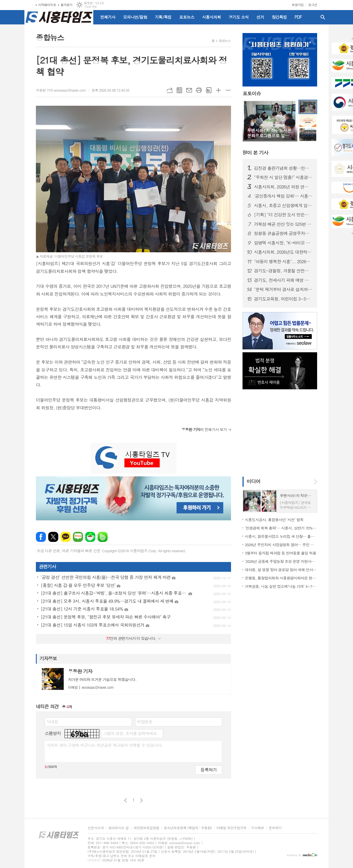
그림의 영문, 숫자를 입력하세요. (130, 733)
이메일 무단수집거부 (231, 828)
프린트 (199, 90)
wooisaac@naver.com (91, 687)
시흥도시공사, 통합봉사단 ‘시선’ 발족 (274, 520)
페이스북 (41, 537)
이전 (126, 800)
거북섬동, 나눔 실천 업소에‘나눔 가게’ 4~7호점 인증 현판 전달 (281, 586)
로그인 (313, 5)
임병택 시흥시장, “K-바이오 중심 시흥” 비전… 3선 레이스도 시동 (283, 243)
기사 (255, 153)
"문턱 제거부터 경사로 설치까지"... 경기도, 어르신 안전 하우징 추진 (283, 289)
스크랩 (209, 90)
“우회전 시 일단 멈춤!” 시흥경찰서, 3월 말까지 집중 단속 (283, 177)
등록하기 (209, 770)
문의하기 (275, 828)
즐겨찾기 (66, 5)
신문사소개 (96, 828)
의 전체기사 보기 (204, 429)
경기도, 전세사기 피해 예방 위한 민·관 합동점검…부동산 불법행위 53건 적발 (283, 280)
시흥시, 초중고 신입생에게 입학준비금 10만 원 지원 (283, 205)
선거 (260, 17)
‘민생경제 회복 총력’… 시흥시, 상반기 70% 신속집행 (281, 528)
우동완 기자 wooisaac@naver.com (61, 90)
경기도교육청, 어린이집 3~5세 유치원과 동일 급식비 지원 (283, 299)
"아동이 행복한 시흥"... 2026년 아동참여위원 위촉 (283, 261)
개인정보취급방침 (146, 828)
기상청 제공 (90, 7)
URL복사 (170, 90)
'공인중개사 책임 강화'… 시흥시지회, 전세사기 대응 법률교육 (283, 196)
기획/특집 (163, 17)
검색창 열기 (323, 17)
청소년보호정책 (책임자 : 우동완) (188, 828)
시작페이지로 (47, 5)
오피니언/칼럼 (135, 17)
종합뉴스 (225, 41)
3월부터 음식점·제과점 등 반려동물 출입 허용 (280, 553)
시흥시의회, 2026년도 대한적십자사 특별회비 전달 (283, 252)
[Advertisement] (278, 432)
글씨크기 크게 (218, 90)
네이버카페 (90, 537)
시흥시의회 (212, 17)
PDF (298, 17)
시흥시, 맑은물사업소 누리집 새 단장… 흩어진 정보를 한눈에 (281, 536)
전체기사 (108, 17)
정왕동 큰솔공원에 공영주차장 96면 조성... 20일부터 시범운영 (283, 233)
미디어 (253, 481)
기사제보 (258, 828)
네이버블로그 (78, 537)
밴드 (103, 537)
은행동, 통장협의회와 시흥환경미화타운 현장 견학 (281, 578)
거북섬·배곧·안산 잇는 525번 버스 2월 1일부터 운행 (283, 224)
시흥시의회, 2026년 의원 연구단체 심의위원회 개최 (283, 187)
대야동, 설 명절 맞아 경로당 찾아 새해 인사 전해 (281, 570)
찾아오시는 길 (118, 828)
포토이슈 (252, 94)
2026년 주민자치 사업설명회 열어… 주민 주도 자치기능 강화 (281, 545)
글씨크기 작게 (228, 90)
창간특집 (279, 17)
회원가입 (298, 5)
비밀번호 (145, 721)
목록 (179, 90)
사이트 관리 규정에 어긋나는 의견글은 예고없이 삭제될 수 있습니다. (105, 745)
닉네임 (52, 721)
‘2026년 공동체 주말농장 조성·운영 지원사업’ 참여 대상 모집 (281, 561)
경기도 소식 (239, 17)
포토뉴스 (187, 17)
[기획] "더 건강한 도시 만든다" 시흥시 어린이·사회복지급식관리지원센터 (283, 215)
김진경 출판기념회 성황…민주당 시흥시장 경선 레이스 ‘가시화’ (283, 168)
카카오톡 (66, 537)
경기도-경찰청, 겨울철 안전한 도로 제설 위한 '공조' (283, 271)
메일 (189, 90)
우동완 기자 (80, 671)
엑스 (53, 537)
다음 (141, 800)
